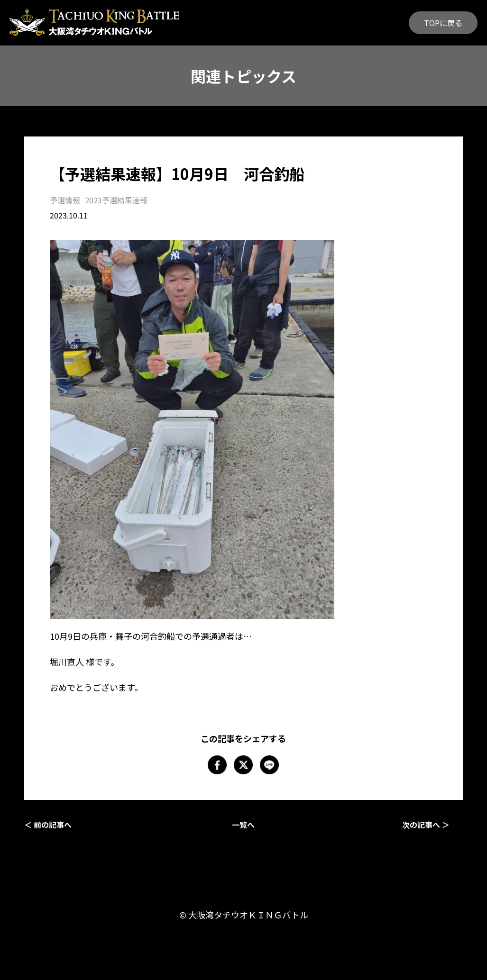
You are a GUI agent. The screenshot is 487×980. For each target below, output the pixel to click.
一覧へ (243, 825)
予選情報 (65, 200)
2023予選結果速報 (116, 200)
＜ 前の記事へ (48, 825)
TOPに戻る (443, 23)
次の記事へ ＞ (426, 825)
